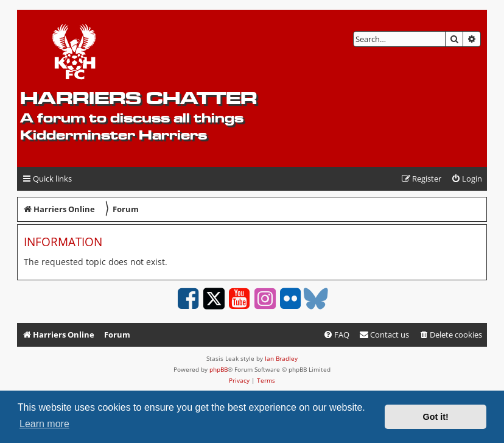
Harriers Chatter (138, 98)
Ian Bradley (281, 358)
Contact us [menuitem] (384, 335)
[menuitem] (467, 179)
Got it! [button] (436, 417)
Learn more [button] (44, 424)
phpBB (219, 369)
